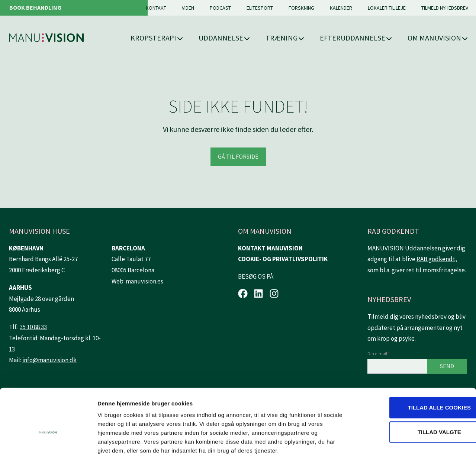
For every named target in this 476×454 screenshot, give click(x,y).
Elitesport (260, 8)
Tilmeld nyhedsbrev (445, 8)
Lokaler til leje (387, 8)
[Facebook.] (243, 294)
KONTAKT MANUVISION (270, 248)
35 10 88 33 (33, 327)
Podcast (220, 8)
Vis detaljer (387, 439)
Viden (188, 8)
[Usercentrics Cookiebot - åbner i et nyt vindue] (48, 440)
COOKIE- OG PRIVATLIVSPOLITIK (283, 259)
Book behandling (35, 7)
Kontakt (156, 8)
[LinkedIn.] (258, 294)
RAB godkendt (436, 259)
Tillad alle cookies (414, 366)
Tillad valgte (414, 391)
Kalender (341, 8)
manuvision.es (144, 281)
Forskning (301, 8)
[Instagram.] (274, 294)
